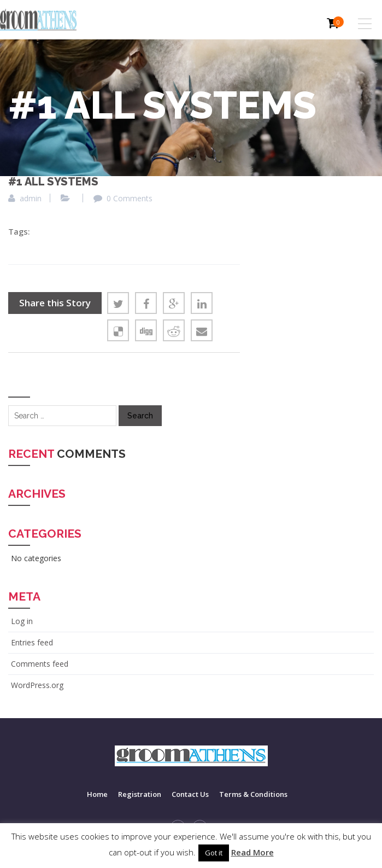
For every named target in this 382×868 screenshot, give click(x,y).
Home (97, 794)
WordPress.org (37, 685)
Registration (140, 794)
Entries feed (32, 642)
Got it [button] (214, 853)
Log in (22, 621)
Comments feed (40, 664)
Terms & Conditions (253, 794)
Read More (252, 852)
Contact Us (190, 794)
